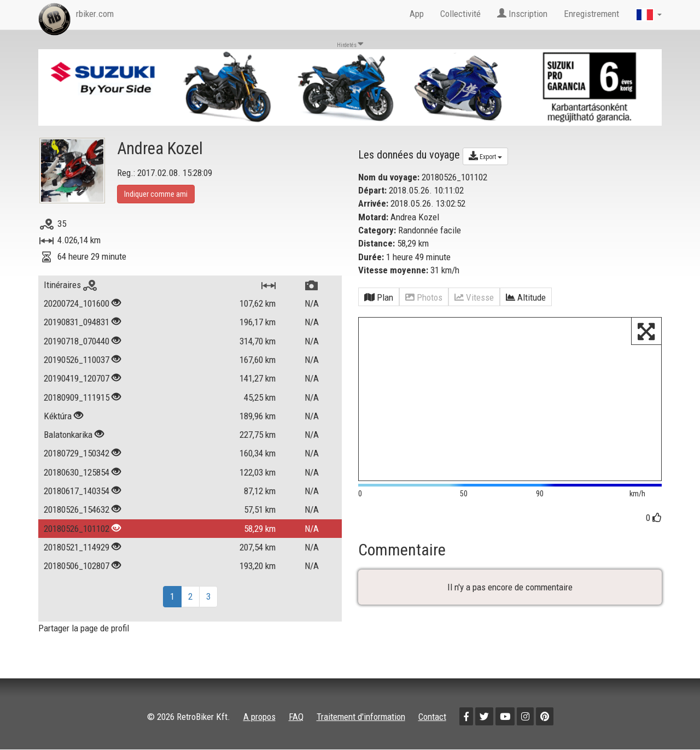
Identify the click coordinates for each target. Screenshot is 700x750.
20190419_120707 (77, 378)
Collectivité (460, 14)
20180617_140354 (77, 491)
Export (485, 156)
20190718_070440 (77, 341)
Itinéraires (70, 285)
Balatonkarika (68, 435)
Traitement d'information (361, 717)
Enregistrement (591, 14)
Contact (432, 717)
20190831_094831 (77, 322)
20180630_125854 (77, 472)
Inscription (522, 14)
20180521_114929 (77, 547)
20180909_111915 (77, 397)
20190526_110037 (77, 360)
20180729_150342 (77, 453)
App (417, 14)
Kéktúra (58, 416)
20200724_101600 (77, 303)
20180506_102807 (77, 566)
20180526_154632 (77, 509)
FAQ (296, 717)
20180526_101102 (77, 529)
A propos (259, 717)
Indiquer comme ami (156, 194)
